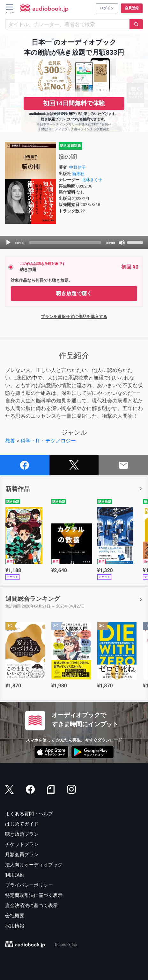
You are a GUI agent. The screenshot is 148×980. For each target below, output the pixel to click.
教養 (10, 441)
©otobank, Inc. (66, 945)
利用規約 (15, 875)
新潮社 (78, 174)
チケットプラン (22, 844)
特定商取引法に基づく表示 (34, 895)
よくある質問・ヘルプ (29, 814)
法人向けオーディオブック (34, 865)
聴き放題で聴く (74, 293)
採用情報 (15, 926)
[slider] (65, 243)
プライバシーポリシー (29, 885)
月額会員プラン (22, 855)
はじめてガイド (22, 824)
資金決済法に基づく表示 (31, 905)
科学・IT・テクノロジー (48, 441)
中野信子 (78, 167)
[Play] (8, 243)
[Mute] (122, 243)
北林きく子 (92, 180)
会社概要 (15, 916)
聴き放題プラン (22, 834)
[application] (74, 243)
